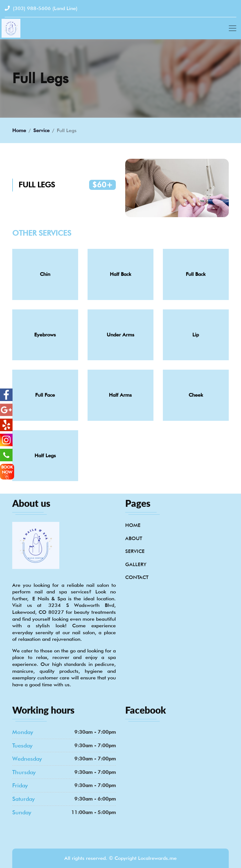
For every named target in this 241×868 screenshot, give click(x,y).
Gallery (136, 564)
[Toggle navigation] (233, 28)
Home (19, 130)
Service (41, 130)
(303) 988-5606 (41, 8)
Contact (137, 577)
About (134, 538)
